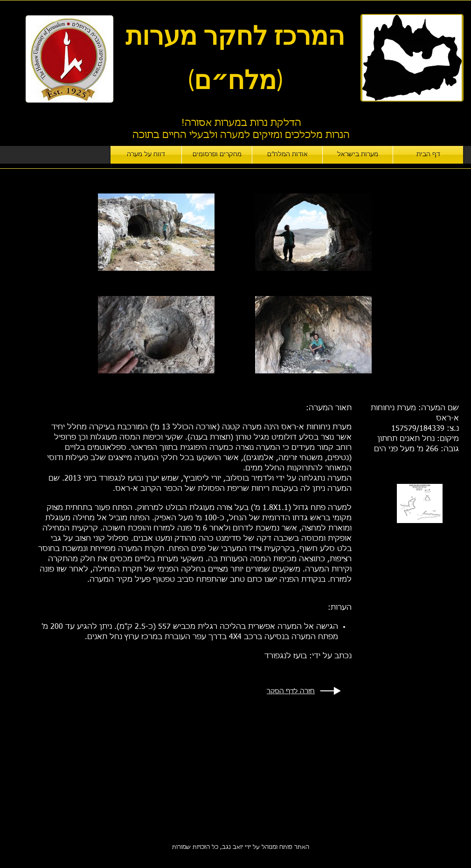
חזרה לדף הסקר (291, 691)
